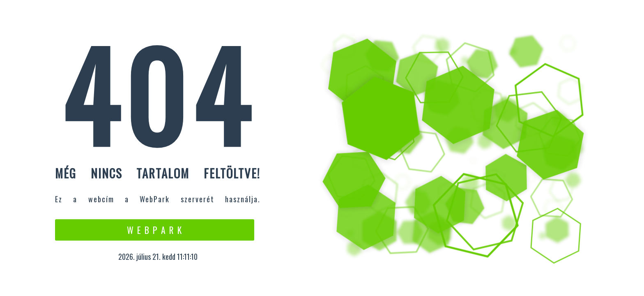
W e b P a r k (155, 230)
